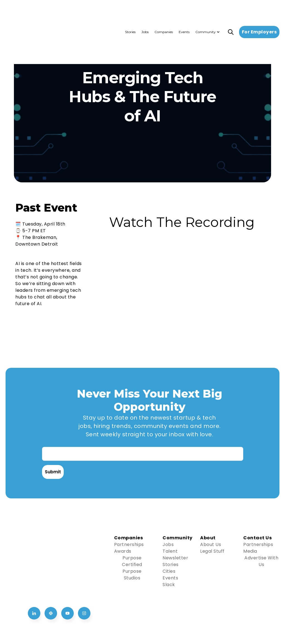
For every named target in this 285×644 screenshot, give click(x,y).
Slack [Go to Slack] (169, 585)
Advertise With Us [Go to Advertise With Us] (261, 561)
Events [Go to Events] (170, 578)
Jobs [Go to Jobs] (168, 544)
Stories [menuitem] (130, 11)
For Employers (259, 11)
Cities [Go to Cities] (169, 571)
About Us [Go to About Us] (211, 544)
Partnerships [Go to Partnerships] (129, 544)
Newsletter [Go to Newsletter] (175, 558)
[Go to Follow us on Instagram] (84, 556)
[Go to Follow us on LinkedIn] (34, 556)
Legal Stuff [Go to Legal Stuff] (212, 551)
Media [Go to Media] (250, 551)
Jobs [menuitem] (145, 11)
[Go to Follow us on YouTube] (67, 556)
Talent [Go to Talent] (170, 551)
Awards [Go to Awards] (123, 551)
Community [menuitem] (206, 11)
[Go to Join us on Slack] (51, 556)
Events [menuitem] (184, 11)
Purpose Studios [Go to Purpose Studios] (132, 575)
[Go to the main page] (35, 11)
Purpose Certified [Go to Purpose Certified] (132, 561)
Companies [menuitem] (164, 11)
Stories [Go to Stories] (171, 565)
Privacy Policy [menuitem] (239, 619)
